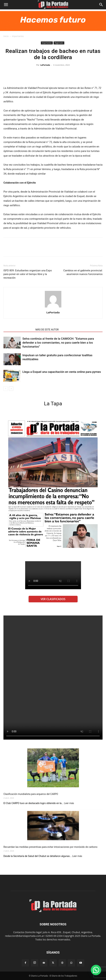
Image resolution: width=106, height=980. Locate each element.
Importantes (18, 36)
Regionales (59, 43)
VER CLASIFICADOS (53, 599)
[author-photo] (53, 307)
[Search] (101, 5)
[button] (6, 5)
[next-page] (11, 389)
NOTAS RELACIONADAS (18, 330)
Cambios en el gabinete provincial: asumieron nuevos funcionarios (83, 272)
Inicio (6, 36)
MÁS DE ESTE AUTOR (47, 330)
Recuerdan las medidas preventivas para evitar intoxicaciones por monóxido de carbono (50, 847)
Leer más (69, 803)
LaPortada (45, 65)
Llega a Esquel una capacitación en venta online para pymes (62, 372)
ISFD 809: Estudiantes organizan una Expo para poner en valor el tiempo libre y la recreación (28, 274)
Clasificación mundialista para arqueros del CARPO (31, 794)
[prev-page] (6, 389)
